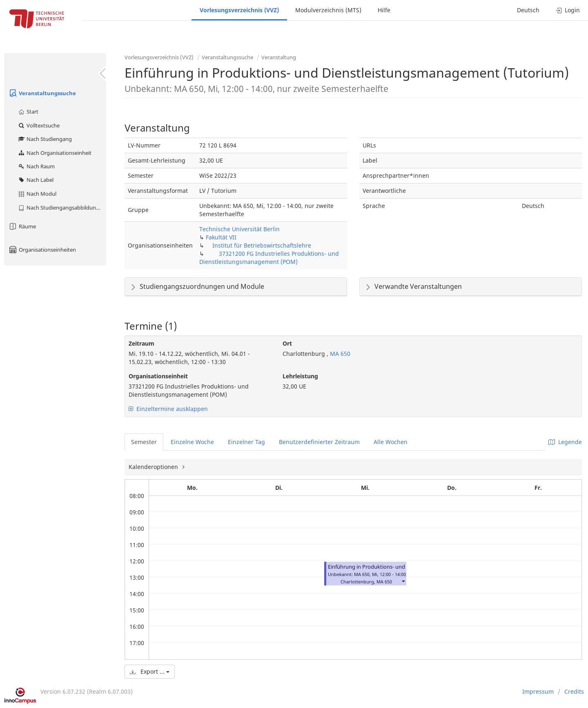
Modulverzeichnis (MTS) (328, 10)
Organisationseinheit (158, 376)
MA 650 (339, 354)
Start (28, 112)
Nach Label (36, 180)
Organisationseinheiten (42, 250)
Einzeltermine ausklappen (168, 409)
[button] (403, 581)
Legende (565, 442)
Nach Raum (36, 166)
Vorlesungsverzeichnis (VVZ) (239, 10)
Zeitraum (141, 343)
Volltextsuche (39, 125)
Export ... (150, 671)
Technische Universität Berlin (239, 229)
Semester (144, 442)
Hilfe (384, 10)
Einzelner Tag (246, 442)
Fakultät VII (221, 237)
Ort (287, 343)
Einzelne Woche (192, 442)
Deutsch (528, 10)
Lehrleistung (300, 376)
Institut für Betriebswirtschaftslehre (262, 245)
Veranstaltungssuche (42, 93)
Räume (22, 226)
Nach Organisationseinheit (55, 153)
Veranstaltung (279, 57)
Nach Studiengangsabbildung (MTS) (62, 208)
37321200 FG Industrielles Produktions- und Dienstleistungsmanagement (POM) (269, 258)
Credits (574, 691)
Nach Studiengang (45, 139)
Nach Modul (37, 194)
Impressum (538, 691)
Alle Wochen (391, 442)
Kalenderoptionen (154, 467)
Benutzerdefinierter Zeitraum (319, 442)
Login (568, 10)
